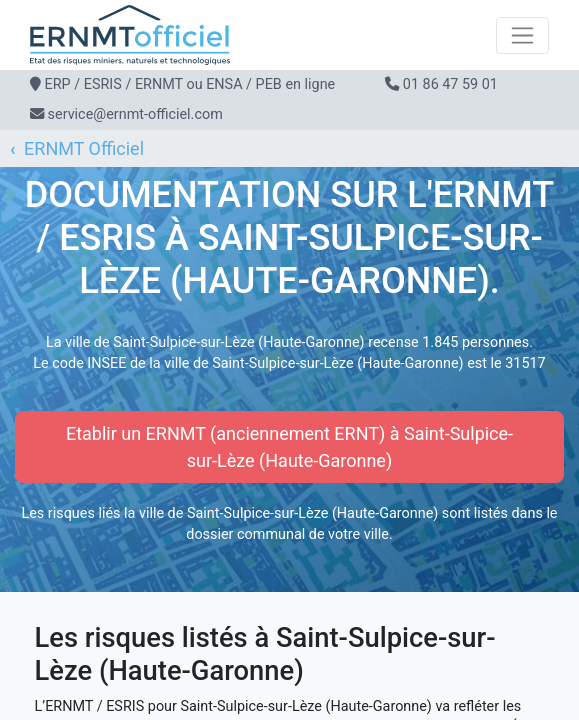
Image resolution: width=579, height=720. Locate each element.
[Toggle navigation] (522, 35)
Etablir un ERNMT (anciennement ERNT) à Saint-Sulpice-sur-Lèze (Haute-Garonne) (289, 447)
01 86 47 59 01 (450, 84)
